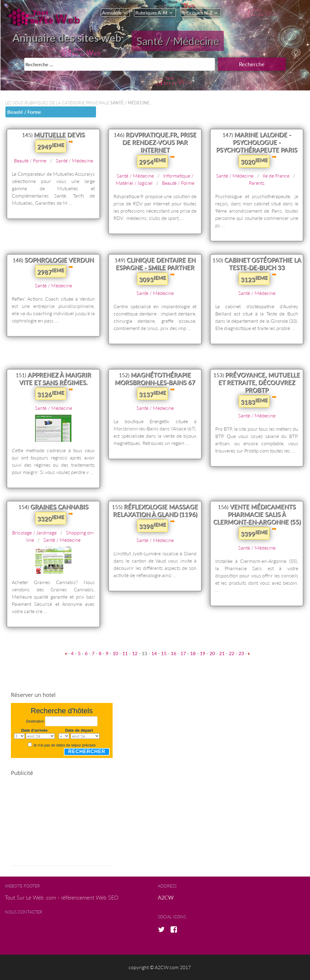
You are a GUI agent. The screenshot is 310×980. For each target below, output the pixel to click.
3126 (51, 394)
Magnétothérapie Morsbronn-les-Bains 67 (155, 379)
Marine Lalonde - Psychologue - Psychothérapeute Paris (257, 142)
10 (115, 653)
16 (173, 653)
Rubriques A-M (151, 13)
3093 (152, 279)
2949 (51, 146)
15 (164, 653)
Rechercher (87, 751)
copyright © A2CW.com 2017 (160, 967)
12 (135, 653)
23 (241, 653)
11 (125, 653)
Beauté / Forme (24, 112)
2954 (152, 161)
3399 (254, 533)
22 (232, 653)
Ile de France (276, 176)
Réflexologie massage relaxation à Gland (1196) (155, 510)
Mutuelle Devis (59, 135)
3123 (254, 279)
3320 (51, 518)
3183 (254, 401)
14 (154, 653)
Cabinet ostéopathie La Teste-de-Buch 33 (263, 264)
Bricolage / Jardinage (34, 532)
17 (183, 653)
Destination (35, 721)
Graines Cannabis (59, 507)
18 (193, 653)
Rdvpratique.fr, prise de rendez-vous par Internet (159, 142)
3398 (152, 526)
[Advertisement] (62, 824)
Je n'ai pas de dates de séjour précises (64, 745)
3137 (152, 394)
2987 (51, 271)
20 (212, 653)
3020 (254, 161)
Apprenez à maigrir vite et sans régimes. (55, 379)
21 (222, 653)
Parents (257, 183)
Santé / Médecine (178, 41)
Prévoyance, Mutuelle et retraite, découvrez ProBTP (259, 382)
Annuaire (112, 13)
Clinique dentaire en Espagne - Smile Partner (156, 264)
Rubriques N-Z (197, 13)
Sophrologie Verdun (59, 260)
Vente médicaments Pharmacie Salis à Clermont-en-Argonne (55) (257, 514)
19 (203, 653)
